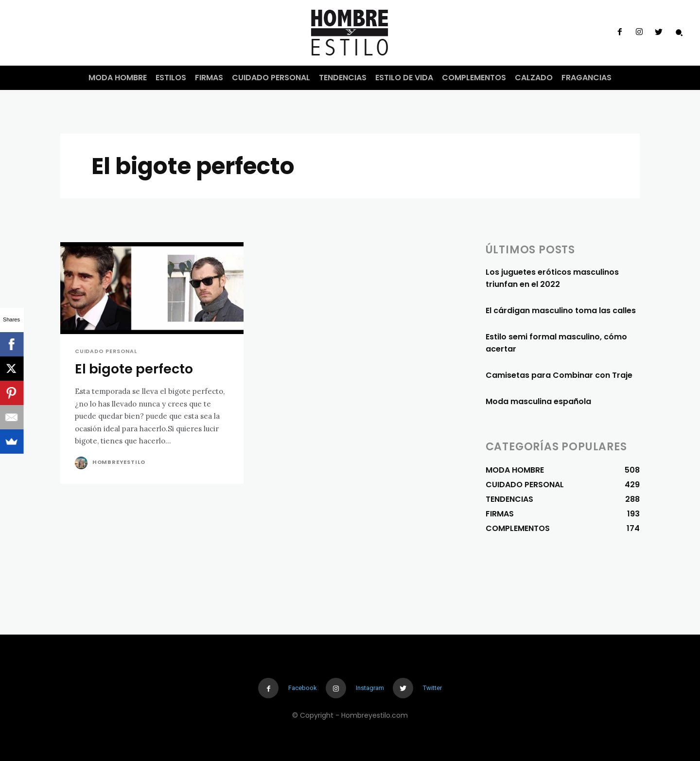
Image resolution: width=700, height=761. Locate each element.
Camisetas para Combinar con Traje (559, 375)
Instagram (370, 688)
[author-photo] (83, 463)
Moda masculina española (538, 401)
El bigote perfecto (134, 369)
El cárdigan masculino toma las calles (561, 310)
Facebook (303, 688)
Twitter (432, 688)
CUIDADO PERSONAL (106, 351)
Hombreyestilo (119, 462)
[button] (679, 33)
